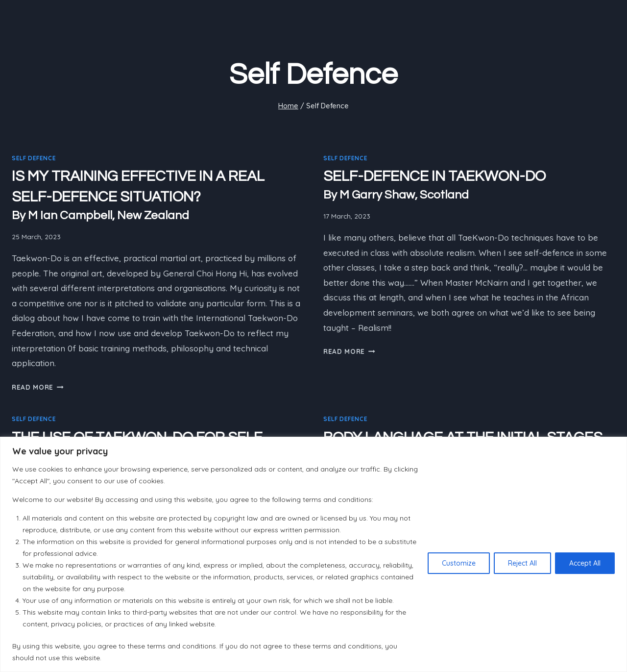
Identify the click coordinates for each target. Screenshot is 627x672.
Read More (38, 387)
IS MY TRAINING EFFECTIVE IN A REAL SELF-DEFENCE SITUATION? (158, 196)
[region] (313, 554)
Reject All (522, 563)
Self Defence (34, 158)
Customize (459, 563)
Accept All (585, 563)
